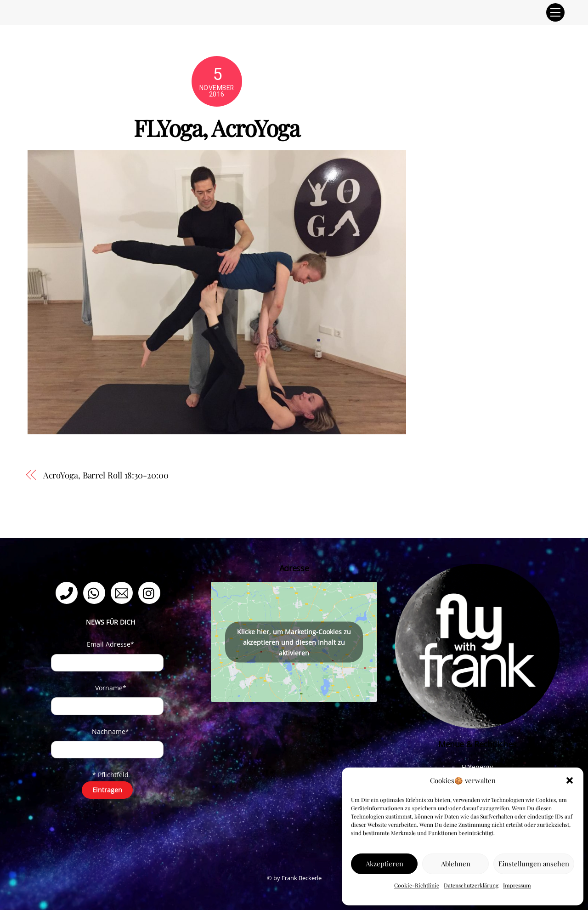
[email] (123, 592)
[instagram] (151, 592)
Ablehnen (456, 864)
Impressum (517, 885)
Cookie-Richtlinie (417, 885)
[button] (570, 780)
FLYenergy (477, 767)
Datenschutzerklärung (471, 885)
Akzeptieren (384, 864)
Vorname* (111, 688)
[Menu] (555, 12)
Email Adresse (110, 644)
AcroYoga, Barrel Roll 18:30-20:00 (106, 475)
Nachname (110, 731)
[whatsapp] (96, 592)
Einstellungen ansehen (534, 864)
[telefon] (68, 592)
